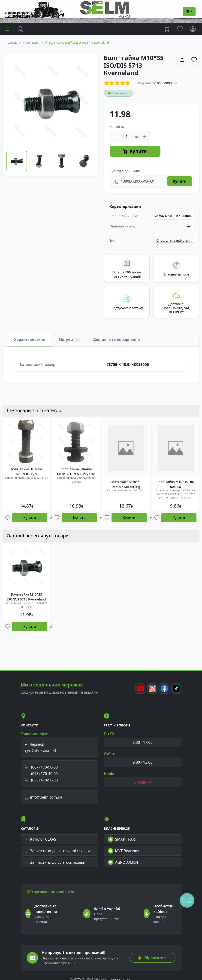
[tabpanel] (101, 365)
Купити (135, 151)
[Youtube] (140, 689)
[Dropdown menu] (189, 12)
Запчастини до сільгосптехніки (55, 862)
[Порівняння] (52, 518)
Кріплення (33, 43)
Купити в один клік (125, 171)
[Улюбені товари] (8, 518)
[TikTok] (176, 689)
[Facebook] (164, 689)
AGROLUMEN (123, 862)
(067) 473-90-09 (41, 767)
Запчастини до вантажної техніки (57, 851)
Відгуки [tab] (69, 340)
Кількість (117, 127)
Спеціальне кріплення (175, 241)
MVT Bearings (124, 851)
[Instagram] (152, 689)
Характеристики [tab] (30, 340)
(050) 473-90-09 (41, 780)
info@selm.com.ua (44, 797)
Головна (12, 43)
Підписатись (153, 958)
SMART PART (122, 839)
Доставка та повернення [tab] (116, 340)
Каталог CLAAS (41, 839)
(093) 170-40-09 (41, 774)
